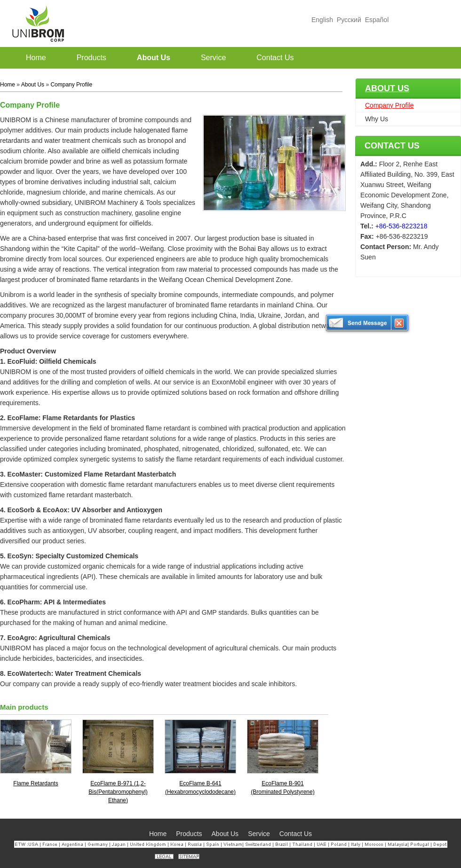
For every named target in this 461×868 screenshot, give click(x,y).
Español (377, 20)
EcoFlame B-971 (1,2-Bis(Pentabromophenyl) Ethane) (118, 792)
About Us (387, 88)
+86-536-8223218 (401, 226)
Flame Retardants (36, 783)
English (322, 20)
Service (259, 834)
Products (189, 834)
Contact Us (392, 146)
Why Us (377, 119)
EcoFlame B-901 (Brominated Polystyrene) (282, 788)
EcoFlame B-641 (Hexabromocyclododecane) (200, 788)
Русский (349, 20)
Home (8, 85)
